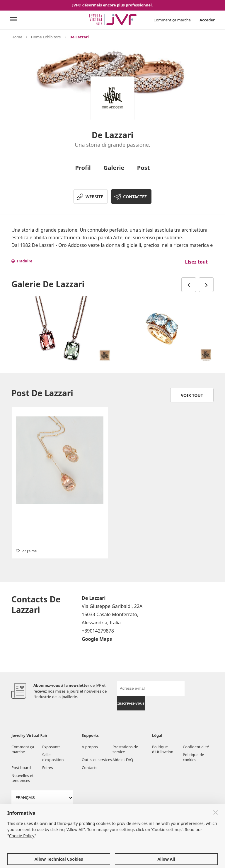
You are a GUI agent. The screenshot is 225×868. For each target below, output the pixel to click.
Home (17, 37)
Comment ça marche (172, 20)
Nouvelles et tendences (22, 778)
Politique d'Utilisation (163, 749)
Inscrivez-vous (131, 703)
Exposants (51, 747)
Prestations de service (125, 749)
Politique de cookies (194, 757)
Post (144, 168)
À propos (90, 747)
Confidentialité (196, 747)
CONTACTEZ (135, 197)
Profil (83, 168)
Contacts (90, 768)
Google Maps (97, 639)
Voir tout (192, 395)
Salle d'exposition (53, 757)
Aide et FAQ (123, 760)
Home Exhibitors (46, 37)
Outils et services (97, 760)
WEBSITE (94, 197)
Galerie (114, 168)
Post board (21, 768)
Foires (48, 768)
